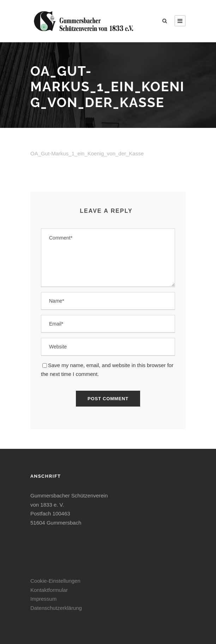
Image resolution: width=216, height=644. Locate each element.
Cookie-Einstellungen (55, 581)
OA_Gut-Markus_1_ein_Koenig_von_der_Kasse (87, 153)
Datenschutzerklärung (56, 608)
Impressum (43, 599)
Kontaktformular (49, 590)
